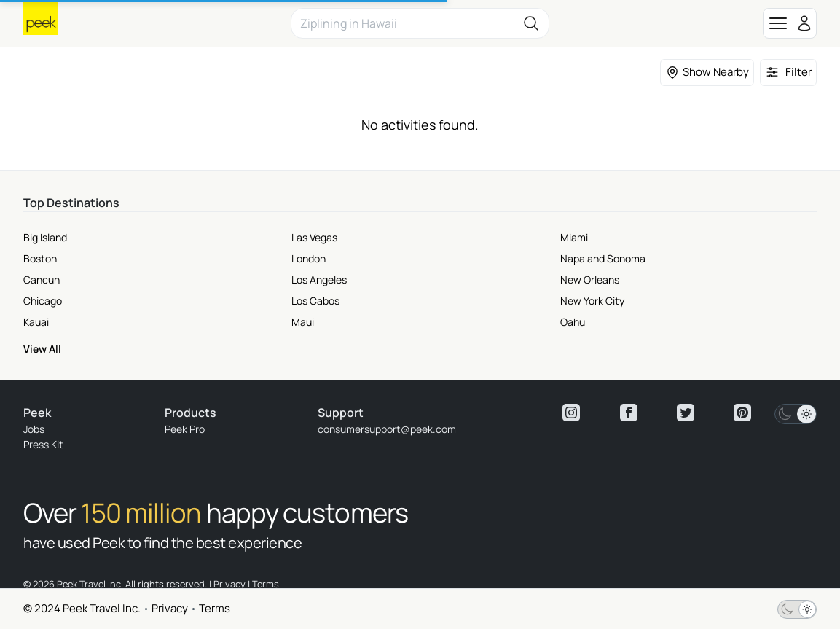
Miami (574, 237)
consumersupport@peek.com (387, 429)
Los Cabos (315, 301)
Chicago (43, 301)
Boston (40, 258)
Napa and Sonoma (603, 258)
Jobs (34, 429)
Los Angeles (319, 280)
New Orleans (590, 280)
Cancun (42, 280)
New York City (592, 301)
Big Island (45, 237)
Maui (303, 322)
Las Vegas (314, 237)
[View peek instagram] (571, 413)
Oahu (573, 322)
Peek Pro (185, 429)
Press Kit (43, 444)
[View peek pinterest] (742, 413)
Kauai (36, 322)
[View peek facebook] (629, 413)
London (309, 258)
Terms (215, 608)
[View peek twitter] (686, 413)
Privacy (170, 608)
